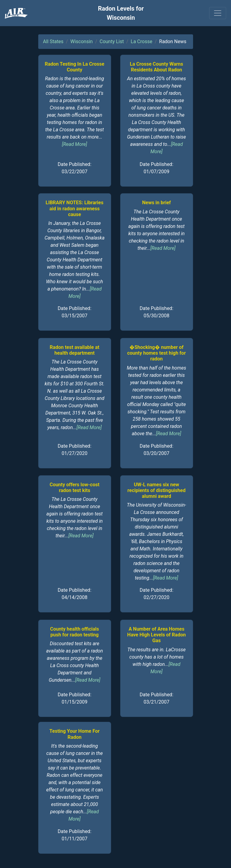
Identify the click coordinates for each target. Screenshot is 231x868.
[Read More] (75, 144)
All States (53, 41)
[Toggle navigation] (218, 13)
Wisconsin (82, 41)
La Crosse (142, 41)
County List (112, 41)
